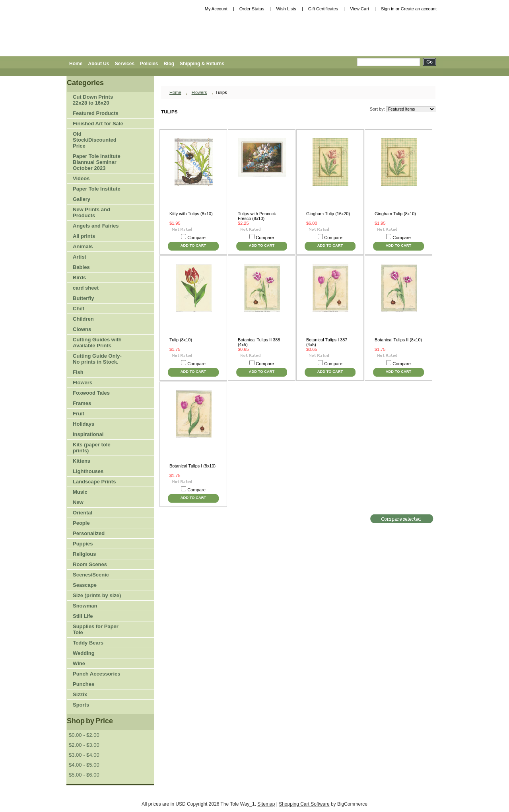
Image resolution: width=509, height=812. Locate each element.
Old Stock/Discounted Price (95, 140)
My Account (216, 9)
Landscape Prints (94, 482)
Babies (81, 267)
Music (80, 492)
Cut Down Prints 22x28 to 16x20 (93, 100)
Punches (95, 684)
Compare (196, 238)
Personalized (89, 533)
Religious (85, 554)
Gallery (82, 199)
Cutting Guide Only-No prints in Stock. (97, 359)
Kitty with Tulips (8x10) (191, 214)
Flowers (95, 383)
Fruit (95, 414)
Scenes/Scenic (91, 575)
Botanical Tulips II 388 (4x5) (259, 342)
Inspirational (88, 434)
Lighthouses (88, 471)
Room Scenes (90, 564)
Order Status (252, 9)
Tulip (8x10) (181, 340)
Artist (95, 257)
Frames (82, 403)
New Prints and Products (91, 212)
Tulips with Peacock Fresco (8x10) (257, 216)
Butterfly (83, 298)
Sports (95, 705)
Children (83, 319)
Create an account (419, 9)
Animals (95, 247)
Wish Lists (286, 9)
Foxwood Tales (91, 393)
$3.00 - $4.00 (84, 755)
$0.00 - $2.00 (84, 735)
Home (175, 92)
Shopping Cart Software (304, 804)
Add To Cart (193, 245)
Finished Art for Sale (98, 124)
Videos (81, 178)
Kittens (82, 461)
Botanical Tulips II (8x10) (398, 340)
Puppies (83, 544)
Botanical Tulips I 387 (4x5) (327, 342)
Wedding (84, 653)
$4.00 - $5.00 (84, 765)
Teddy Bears (88, 643)
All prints (84, 236)
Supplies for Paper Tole (95, 629)
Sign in (388, 9)
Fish (78, 372)
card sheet (86, 288)
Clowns (82, 329)
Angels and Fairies (96, 226)
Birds (95, 278)
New (78, 502)
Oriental (83, 513)
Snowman (85, 606)
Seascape (85, 585)
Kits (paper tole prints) (92, 448)
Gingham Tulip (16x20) (328, 214)
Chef (79, 309)
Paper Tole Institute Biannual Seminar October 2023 (97, 162)
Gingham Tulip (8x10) (395, 214)
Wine (79, 663)
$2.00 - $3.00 (84, 745)
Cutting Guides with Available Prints (97, 343)
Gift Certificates (323, 9)
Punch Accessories (96, 674)
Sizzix (80, 694)
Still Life (83, 616)
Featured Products (96, 113)
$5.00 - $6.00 (84, 775)
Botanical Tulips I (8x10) (192, 466)
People (95, 523)
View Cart (359, 9)
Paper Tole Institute (95, 189)
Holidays (95, 424)
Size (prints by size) (95, 596)
